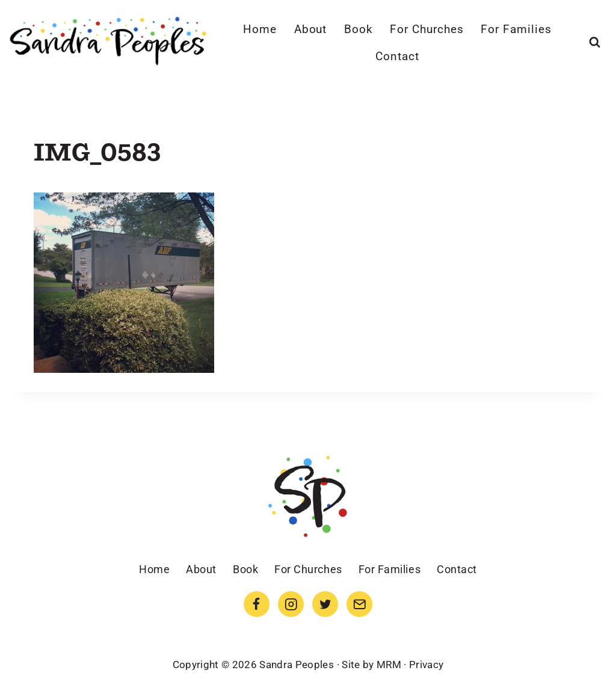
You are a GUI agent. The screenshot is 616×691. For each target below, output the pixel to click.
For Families (516, 29)
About (311, 29)
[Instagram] (291, 604)
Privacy (426, 665)
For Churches (427, 29)
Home (260, 29)
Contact (397, 56)
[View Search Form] (595, 42)
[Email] (359, 604)
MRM (389, 665)
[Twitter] (325, 604)
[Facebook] (257, 604)
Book (359, 29)
